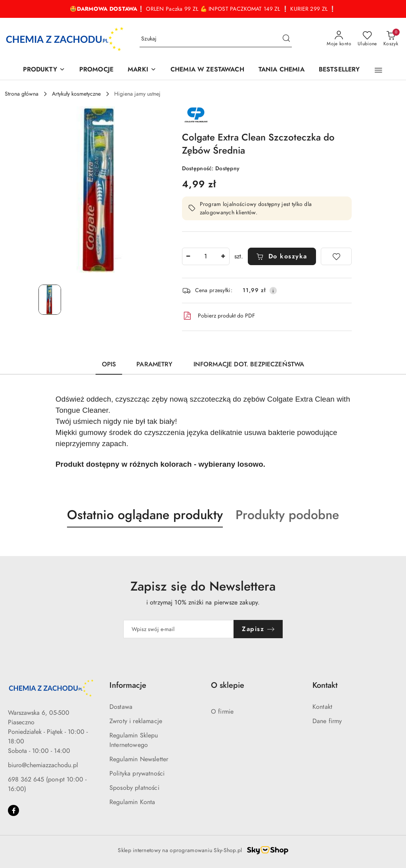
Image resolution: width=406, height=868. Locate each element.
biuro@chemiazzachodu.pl (43, 765)
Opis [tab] (109, 364)
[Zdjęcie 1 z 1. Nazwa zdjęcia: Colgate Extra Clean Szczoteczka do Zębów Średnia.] (50, 300)
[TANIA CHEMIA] (282, 70)
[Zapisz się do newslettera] (179, 629)
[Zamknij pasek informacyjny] (398, 9)
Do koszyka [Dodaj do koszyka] (282, 256)
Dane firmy (327, 721)
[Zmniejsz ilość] (188, 256)
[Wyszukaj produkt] (216, 39)
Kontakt (322, 707)
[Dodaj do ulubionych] (336, 256)
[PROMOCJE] (96, 70)
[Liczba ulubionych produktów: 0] (367, 39)
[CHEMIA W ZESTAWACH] (207, 70)
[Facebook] (13, 810)
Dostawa (121, 707)
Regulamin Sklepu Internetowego (134, 740)
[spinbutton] (206, 256)
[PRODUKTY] (44, 70)
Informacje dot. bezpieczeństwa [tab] (249, 364)
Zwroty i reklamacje (136, 721)
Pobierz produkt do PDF (218, 316)
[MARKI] (142, 70)
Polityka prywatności (137, 774)
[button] (378, 70)
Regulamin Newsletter (139, 759)
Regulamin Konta (132, 802)
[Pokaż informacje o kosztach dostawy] (273, 291)
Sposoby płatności (134, 788)
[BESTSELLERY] (339, 70)
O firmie (222, 712)
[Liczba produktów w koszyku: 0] (391, 39)
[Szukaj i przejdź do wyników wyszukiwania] (286, 39)
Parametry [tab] (154, 364)
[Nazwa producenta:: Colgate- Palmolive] (196, 115)
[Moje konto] (339, 39)
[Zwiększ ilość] (223, 256)
